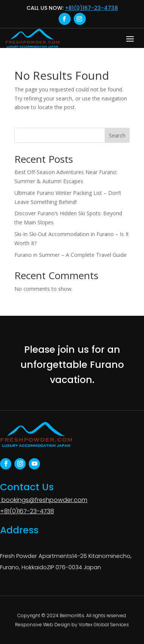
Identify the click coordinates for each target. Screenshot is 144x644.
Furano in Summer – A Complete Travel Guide (70, 255)
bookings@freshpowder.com (44, 500)
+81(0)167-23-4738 (91, 8)
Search (117, 135)
